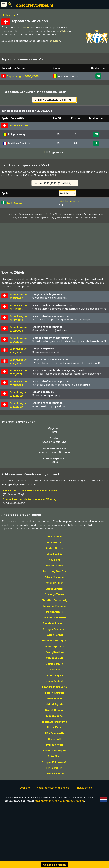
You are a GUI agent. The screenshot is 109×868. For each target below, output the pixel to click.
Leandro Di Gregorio (54, 700)
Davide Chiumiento (54, 636)
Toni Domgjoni (54, 781)
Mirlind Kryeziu (55, 717)
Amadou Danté (54, 579)
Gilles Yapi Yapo (54, 660)
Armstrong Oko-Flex (54, 584)
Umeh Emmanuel (55, 787)
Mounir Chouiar (54, 723)
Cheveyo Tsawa (55, 607)
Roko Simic (55, 769)
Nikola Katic (55, 740)
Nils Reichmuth (54, 746)
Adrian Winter (54, 561)
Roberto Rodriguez (54, 764)
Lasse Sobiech (54, 694)
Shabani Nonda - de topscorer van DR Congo (31, 512)
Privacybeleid (84, 801)
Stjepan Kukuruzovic (54, 775)
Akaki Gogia (54, 567)
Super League (23, 76)
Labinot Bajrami (54, 689)
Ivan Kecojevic (54, 671)
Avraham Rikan (55, 596)
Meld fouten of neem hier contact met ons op (60, 814)
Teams (6, 15)
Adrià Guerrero (55, 556)
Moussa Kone (54, 729)
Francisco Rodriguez (54, 654)
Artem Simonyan (54, 590)
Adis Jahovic (54, 550)
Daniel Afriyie (54, 625)
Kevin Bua (54, 683)
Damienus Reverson (54, 619)
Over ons (25, 801)
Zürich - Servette (69, 201)
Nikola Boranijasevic (55, 735)
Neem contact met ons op (53, 801)
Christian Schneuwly (54, 613)
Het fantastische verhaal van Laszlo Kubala (30, 504)
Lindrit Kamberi (55, 706)
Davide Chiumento (54, 631)
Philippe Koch (54, 758)
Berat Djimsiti (55, 602)
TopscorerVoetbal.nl (33, 5)
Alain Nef (54, 573)
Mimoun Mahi (55, 712)
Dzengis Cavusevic (54, 642)
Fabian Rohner (55, 648)
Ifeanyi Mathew (54, 665)
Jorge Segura (54, 677)
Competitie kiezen (54, 865)
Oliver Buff (54, 752)
